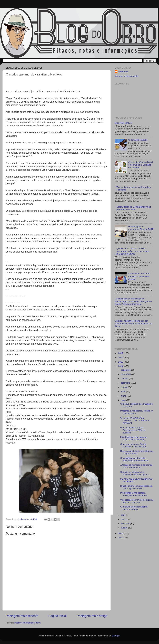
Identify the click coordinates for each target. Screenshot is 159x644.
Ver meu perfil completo (126, 76)
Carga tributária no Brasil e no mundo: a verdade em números (140, 165)
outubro (125, 378)
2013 (121, 533)
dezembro (126, 370)
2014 (121, 366)
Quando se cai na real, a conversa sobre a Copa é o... (136, 473)
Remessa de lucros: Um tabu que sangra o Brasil (137, 452)
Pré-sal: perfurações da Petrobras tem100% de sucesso (133, 430)
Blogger (116, 636)
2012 (121, 538)
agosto (124, 387)
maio (124, 400)
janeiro (124, 528)
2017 (121, 353)
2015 (121, 362)
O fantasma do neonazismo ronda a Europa (134, 508)
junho (124, 396)
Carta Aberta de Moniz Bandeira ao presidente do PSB (134, 208)
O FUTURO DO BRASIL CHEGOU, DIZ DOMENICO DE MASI (135, 420)
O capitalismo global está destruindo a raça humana (134, 459)
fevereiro (125, 523)
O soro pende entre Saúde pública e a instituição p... (134, 445)
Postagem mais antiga (92, 616)
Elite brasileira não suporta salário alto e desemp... (133, 438)
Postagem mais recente (22, 616)
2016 (121, 357)
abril (123, 515)
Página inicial (57, 616)
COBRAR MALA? (123, 123)
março (124, 519)
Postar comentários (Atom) (28, 623)
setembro (126, 383)
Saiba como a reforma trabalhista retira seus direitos (139, 276)
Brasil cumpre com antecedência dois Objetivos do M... (136, 487)
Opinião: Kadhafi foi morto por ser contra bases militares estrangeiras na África (133, 323)
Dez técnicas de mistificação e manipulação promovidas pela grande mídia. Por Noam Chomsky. (133, 301)
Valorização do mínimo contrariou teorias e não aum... (137, 501)
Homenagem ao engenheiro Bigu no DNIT (141, 228)
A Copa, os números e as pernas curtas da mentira (136, 466)
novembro (126, 374)
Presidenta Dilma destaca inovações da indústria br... (135, 494)
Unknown (123, 72)
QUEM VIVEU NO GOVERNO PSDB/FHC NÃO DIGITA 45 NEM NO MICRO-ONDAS (132, 251)
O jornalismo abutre (138, 140)
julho (123, 391)
